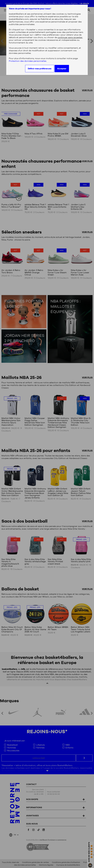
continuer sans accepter (70, 37)
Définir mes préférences (40, 69)
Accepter (62, 69)
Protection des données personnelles (28, 61)
